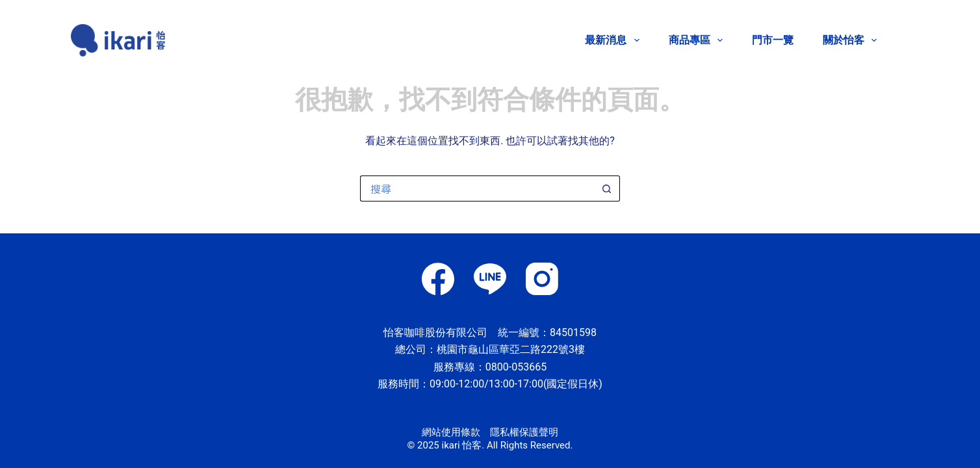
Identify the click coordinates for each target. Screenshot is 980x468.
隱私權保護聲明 (524, 432)
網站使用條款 (451, 432)
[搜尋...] (477, 188)
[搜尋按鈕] (607, 188)
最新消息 (614, 40)
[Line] (490, 279)
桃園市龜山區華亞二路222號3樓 (511, 349)
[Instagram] (542, 279)
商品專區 (698, 40)
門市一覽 (773, 40)
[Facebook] (438, 279)
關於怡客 (850, 40)
